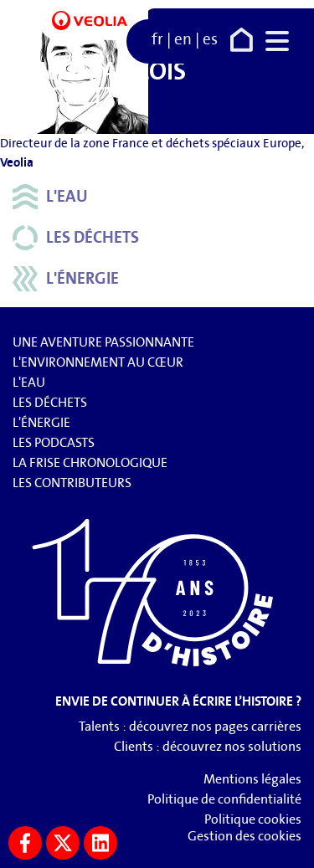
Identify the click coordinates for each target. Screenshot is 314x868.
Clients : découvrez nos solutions (208, 746)
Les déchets (76, 238)
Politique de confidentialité (224, 799)
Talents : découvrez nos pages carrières (190, 726)
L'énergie (66, 279)
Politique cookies (253, 819)
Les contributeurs (72, 483)
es (210, 39)
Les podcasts (54, 442)
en (183, 39)
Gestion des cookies (245, 836)
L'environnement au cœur (98, 362)
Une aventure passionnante (103, 342)
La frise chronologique (90, 462)
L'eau (50, 197)
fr (157, 39)
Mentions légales (252, 779)
